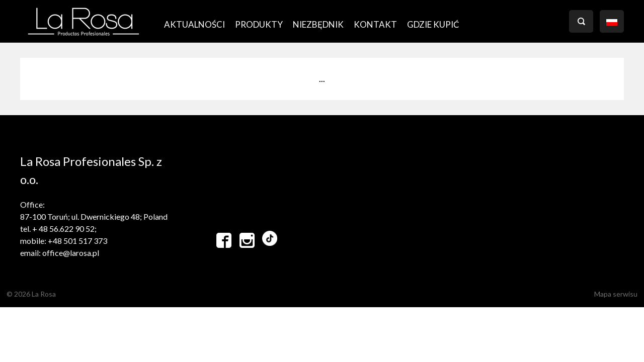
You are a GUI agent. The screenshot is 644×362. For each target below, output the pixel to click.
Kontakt (375, 24)
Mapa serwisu (616, 294)
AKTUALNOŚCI (194, 24)
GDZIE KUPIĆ (433, 24)
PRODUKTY (259, 24)
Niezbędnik (318, 24)
